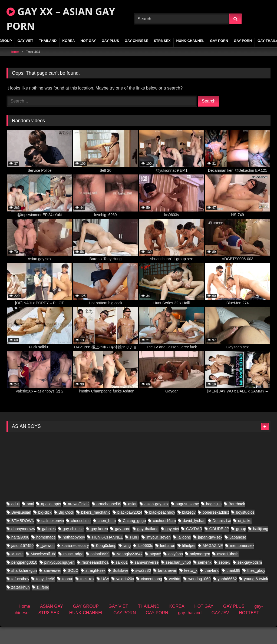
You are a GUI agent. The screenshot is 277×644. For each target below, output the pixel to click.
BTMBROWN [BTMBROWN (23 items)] (23, 537)
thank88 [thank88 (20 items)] (233, 587)
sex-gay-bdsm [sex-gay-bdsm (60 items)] (250, 579)
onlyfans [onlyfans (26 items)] (176, 571)
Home (14, 52)
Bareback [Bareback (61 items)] (237, 521)
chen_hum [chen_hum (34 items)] (107, 537)
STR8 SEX (162, 41)
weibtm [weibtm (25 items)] (175, 596)
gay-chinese (136, 41)
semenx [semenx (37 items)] (205, 579)
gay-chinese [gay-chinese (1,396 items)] (73, 546)
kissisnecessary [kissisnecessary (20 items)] (75, 563)
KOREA (68, 41)
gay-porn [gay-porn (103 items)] (123, 546)
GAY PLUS (110, 41)
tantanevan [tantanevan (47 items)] (168, 587)
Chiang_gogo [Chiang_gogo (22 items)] (134, 537)
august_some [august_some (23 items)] (187, 521)
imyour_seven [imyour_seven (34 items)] (159, 554)
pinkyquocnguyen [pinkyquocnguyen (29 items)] (60, 579)
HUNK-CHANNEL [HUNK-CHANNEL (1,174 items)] (107, 554)
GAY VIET (25, 41)
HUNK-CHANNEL (190, 41)
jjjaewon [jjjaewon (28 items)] (48, 563)
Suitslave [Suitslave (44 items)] (120, 587)
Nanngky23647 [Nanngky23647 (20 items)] (130, 571)
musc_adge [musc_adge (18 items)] (73, 571)
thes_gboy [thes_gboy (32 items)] (256, 587)
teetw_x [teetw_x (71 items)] (191, 587)
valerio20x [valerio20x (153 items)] (125, 596)
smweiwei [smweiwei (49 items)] (52, 587)
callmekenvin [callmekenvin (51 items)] (53, 537)
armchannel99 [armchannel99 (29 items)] (109, 521)
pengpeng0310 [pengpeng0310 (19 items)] (24, 579)
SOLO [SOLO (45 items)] (73, 587)
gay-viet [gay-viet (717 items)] (172, 546)
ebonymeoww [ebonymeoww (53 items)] (23, 546)
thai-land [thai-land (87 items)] (212, 587)
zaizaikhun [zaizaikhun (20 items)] (21, 604)
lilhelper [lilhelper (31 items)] (189, 563)
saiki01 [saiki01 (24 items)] (122, 579)
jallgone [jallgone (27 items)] (184, 554)
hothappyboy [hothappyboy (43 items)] (74, 554)
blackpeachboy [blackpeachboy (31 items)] (162, 529)
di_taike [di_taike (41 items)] (245, 537)
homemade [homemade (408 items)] (46, 554)
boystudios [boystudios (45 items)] (245, 529)
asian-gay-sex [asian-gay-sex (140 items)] (157, 521)
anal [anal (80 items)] (30, 521)
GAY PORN (219, 41)
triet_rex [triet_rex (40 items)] (87, 596)
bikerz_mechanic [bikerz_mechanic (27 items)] (96, 529)
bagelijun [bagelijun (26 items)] (214, 521)
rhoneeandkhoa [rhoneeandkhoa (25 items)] (95, 579)
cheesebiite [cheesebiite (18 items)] (81, 537)
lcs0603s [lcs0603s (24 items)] (145, 563)
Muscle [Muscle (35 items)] (18, 571)
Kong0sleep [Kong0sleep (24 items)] (106, 563)
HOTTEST (249, 630)
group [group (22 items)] (241, 546)
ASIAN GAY (52, 623)
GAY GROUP (86, 623)
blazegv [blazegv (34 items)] (189, 529)
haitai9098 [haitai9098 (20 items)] (20, 554)
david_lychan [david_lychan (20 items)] (194, 537)
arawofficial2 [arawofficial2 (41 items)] (79, 521)
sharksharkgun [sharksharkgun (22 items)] (24, 587)
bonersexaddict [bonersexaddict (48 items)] (216, 529)
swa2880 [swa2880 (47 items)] (143, 587)
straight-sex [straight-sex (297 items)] (95, 587)
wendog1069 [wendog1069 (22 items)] (199, 596)
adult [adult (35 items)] (16, 521)
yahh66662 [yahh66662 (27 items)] (227, 596)
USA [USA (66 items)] (105, 596)
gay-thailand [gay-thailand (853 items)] (148, 546)
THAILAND (48, 41)
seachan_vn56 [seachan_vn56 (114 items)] (178, 579)
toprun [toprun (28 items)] (68, 596)
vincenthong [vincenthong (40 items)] (151, 596)
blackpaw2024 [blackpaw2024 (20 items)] (130, 529)
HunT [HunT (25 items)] (135, 554)
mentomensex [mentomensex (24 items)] (242, 563)
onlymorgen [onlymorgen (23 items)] (200, 571)
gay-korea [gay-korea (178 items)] (99, 546)
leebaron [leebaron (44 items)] (168, 563)
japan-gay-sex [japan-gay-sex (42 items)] (210, 554)
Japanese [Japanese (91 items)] (238, 554)
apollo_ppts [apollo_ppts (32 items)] (51, 521)
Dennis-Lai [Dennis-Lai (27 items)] (222, 537)
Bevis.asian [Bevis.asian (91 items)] (21, 529)
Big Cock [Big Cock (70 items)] (67, 529)
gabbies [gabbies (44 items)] (49, 546)
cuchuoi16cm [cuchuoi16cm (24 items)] (164, 537)
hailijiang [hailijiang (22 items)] (260, 546)
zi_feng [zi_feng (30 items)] (43, 604)
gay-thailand (190, 630)
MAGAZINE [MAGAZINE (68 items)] (213, 563)
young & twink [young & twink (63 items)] (256, 596)
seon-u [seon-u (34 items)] (225, 579)
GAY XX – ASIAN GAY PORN (61, 19)
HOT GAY (88, 41)
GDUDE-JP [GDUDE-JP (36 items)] (219, 546)
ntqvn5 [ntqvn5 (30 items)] (155, 571)
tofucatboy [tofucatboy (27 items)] (20, 596)
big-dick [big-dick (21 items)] (45, 529)
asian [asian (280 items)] (133, 521)
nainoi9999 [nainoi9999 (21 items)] (100, 571)
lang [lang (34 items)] (127, 563)
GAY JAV (220, 630)
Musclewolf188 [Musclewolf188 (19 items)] (43, 571)
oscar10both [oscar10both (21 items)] (228, 571)
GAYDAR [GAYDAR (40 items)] (194, 546)
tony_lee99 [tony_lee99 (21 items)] (46, 596)
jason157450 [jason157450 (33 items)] (22, 563)
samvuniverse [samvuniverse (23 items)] (147, 579)
